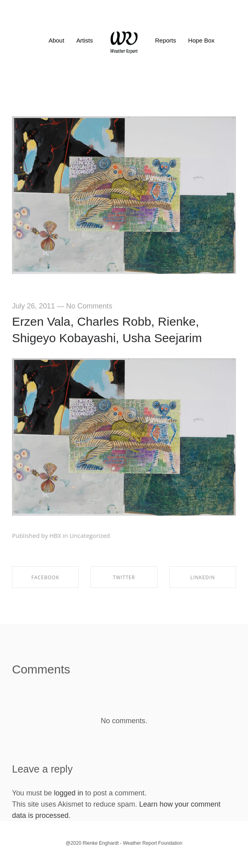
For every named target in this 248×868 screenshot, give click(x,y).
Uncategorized (90, 535)
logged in (68, 793)
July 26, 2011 (33, 306)
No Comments (89, 306)
